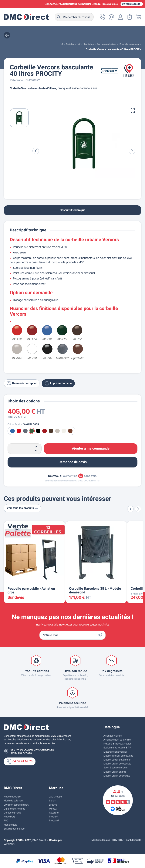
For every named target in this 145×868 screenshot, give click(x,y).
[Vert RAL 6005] (32, 431)
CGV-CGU (118, 840)
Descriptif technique (73, 210)
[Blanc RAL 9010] (64, 431)
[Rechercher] (74, 17)
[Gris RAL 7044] (57, 431)
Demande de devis (73, 462)
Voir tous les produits (22, 508)
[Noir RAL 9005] (38, 431)
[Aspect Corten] (70, 431)
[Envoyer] (101, 635)
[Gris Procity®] (25, 431)
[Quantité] (25, 449)
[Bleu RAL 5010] (12, 431)
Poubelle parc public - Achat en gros (31, 591)
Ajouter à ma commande (91, 449)
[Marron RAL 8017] (51, 431)
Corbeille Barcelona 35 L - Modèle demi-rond (95, 591)
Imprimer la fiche (58, 383)
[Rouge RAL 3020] (19, 431)
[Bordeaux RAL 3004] (45, 431)
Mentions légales (101, 840)
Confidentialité (133, 840)
